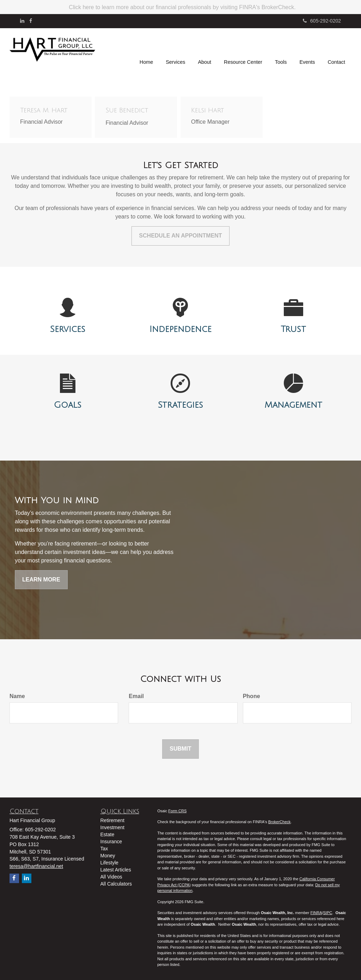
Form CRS (177, 811)
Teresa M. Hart (44, 110)
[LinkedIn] (22, 21)
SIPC (328, 913)
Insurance (111, 842)
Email (136, 696)
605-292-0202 (322, 21)
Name (17, 696)
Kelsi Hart (207, 110)
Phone (252, 696)
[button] (175, 51)
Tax (104, 849)
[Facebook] (31, 21)
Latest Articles (116, 870)
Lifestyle (109, 863)
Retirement (112, 820)
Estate (108, 834)
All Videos (111, 877)
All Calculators (116, 884)
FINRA (316, 913)
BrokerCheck (280, 822)
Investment (112, 827)
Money (108, 856)
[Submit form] (180, 749)
